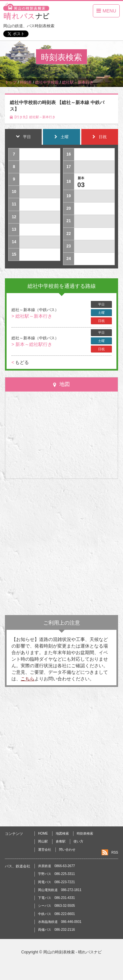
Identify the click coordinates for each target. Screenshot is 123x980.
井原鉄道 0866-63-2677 (56, 866)
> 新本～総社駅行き (32, 344)
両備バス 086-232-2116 (56, 930)
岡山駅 (43, 841)
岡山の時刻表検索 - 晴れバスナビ (73, 952)
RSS (115, 852)
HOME (43, 833)
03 (81, 185)
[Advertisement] (61, 547)
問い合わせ (67, 850)
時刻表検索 (85, 833)
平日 (101, 304)
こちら (28, 679)
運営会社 (45, 850)
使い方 (78, 841)
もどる (20, 362)
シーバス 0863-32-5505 (56, 906)
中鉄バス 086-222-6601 (56, 914)
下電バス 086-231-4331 (56, 898)
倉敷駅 (61, 841)
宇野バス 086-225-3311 (56, 874)
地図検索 (62, 833)
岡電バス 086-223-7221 (56, 882)
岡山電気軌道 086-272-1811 (60, 890)
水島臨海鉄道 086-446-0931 (60, 922)
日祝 (101, 321)
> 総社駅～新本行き (32, 316)
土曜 (101, 313)
